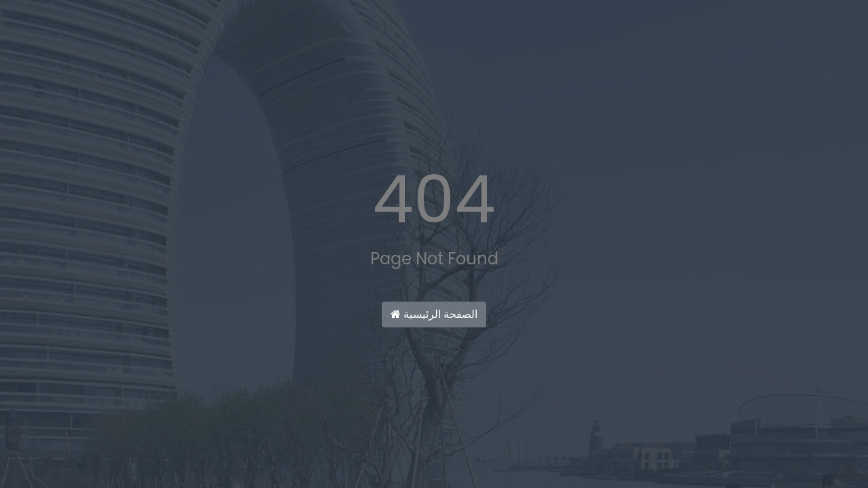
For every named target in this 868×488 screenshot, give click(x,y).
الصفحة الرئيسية (434, 314)
